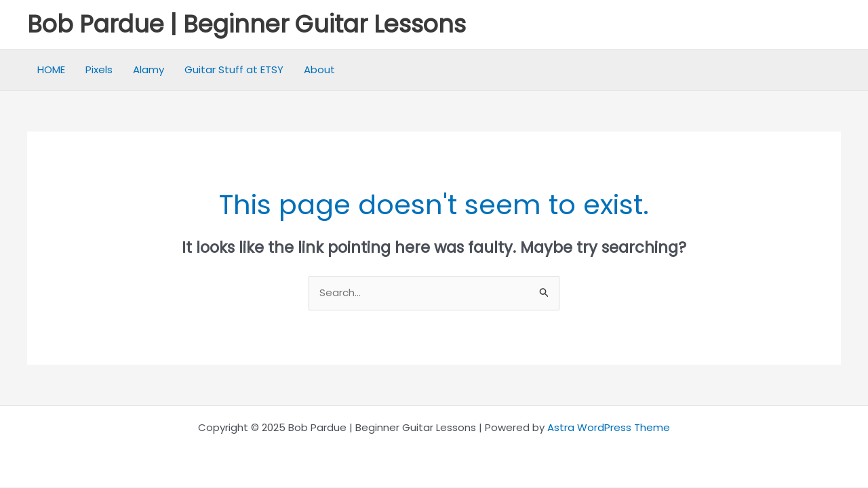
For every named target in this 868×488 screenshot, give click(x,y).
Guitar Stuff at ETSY (234, 69)
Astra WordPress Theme (609, 427)
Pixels (99, 69)
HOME (51, 69)
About (319, 69)
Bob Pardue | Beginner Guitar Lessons (246, 24)
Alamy (149, 69)
